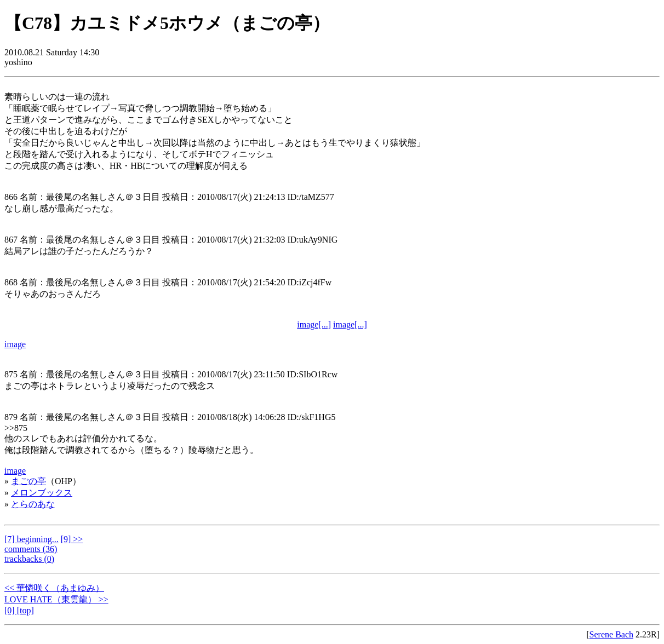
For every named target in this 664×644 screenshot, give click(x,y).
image (15, 344)
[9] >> (72, 539)
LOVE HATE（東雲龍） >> (56, 599)
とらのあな (33, 504)
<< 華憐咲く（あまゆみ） (54, 588)
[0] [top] (19, 610)
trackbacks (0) (29, 559)
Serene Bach (611, 634)
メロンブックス (42, 493)
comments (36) (31, 549)
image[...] (314, 324)
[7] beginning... (32, 539)
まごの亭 (28, 481)
